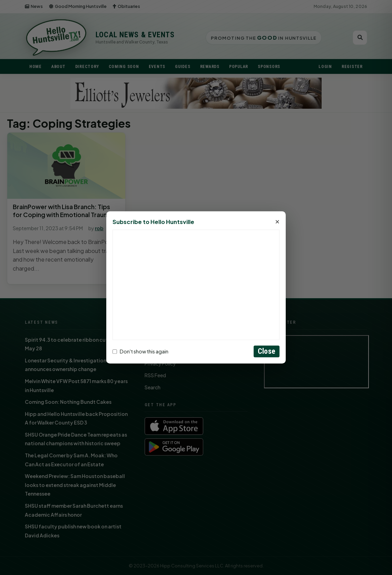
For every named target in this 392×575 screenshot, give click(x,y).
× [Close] (277, 222)
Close (267, 352)
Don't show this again (140, 351)
